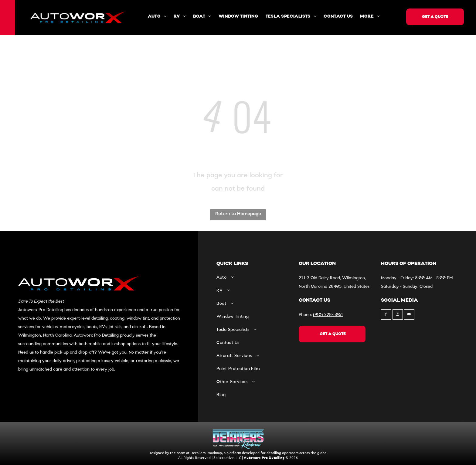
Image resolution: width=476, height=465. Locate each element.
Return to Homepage (238, 214)
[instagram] (398, 315)
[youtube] (409, 315)
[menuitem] (157, 17)
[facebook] (386, 315)
